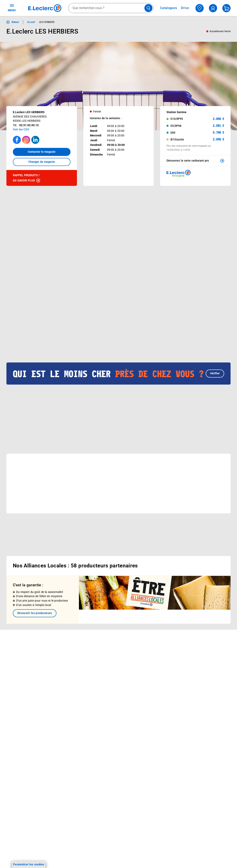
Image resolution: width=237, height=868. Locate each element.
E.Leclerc (66, 698)
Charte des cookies (198, 689)
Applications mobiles (65, 682)
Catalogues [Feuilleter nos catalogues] (169, 8)
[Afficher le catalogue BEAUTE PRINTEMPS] (62, 301)
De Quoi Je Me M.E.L (110, 684)
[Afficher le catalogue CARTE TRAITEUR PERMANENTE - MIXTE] (99, 301)
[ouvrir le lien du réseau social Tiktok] (46, 754)
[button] (222, 228)
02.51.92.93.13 (29, 125)
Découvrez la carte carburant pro (196, 161)
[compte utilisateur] (213, 8)
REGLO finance (61, 656)
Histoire (101, 653)
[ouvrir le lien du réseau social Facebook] (30, 754)
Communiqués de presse (112, 694)
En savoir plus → (29, 774)
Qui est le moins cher (110, 689)
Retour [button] (15, 22)
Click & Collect (60, 646)
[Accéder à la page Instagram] (26, 140)
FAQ (144, 661)
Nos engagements (108, 668)
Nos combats (105, 663)
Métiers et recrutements (112, 679)
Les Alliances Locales (110, 674)
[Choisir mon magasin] (200, 8)
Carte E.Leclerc (16, 658)
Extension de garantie (65, 667)
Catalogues (14, 653)
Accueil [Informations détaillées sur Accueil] (31, 22)
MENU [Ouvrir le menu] (12, 8)
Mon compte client (153, 646)
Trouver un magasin (109, 700)
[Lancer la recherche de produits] (148, 8)
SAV (144, 667)
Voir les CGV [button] (21, 129)
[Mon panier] (226, 8)
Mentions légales (197, 663)
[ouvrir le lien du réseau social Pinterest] (63, 754)
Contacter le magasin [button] (42, 152)
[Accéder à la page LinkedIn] (35, 140)
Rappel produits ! (27, 178)
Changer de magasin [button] (42, 162)
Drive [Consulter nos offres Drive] (185, 8)
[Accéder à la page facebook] (17, 140)
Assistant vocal (61, 677)
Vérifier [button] (215, 348)
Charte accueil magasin (67, 714)
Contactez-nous (151, 672)
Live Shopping (16, 674)
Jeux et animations (19, 668)
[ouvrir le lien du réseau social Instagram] (38, 754)
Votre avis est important (67, 688)
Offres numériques (63, 693)
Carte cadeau (60, 672)
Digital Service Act (198, 726)
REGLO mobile (61, 661)
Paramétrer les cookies (29, 864)
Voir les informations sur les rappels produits (113, 620)
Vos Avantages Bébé (20, 663)
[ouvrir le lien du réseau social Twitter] (55, 754)
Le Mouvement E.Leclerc (112, 658)
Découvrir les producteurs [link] (35, 597)
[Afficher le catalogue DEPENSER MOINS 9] (25, 301)
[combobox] (111, 8)
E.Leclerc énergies (63, 651)
